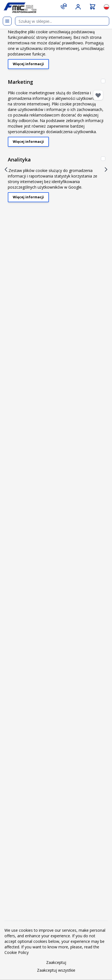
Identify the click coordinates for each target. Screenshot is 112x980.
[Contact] (64, 6)
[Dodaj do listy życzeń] (98, 95)
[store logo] (20, 8)
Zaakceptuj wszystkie (56, 970)
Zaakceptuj (56, 962)
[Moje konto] (78, 7)
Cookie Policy (17, 952)
